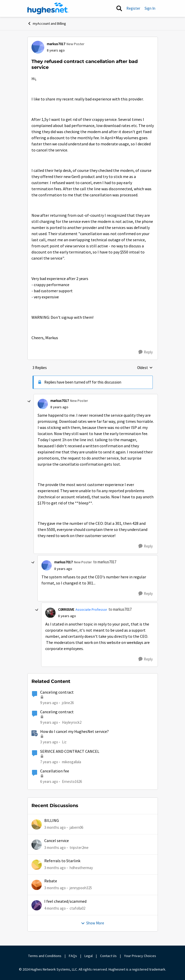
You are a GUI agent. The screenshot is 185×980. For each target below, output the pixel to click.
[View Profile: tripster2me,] (37, 845)
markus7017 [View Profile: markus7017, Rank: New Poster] (56, 44)
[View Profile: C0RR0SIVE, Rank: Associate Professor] (50, 613)
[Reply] (146, 352)
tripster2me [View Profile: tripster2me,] (79, 848)
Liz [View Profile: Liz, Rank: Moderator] (64, 742)
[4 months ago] (55, 908)
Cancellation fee (55, 771)
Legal (89, 956)
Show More (92, 923)
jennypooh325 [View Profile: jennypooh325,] (81, 888)
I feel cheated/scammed (65, 901)
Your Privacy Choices (140, 956)
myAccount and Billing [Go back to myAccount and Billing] (47, 23)
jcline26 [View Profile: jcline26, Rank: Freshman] (68, 702)
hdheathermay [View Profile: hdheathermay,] (81, 868)
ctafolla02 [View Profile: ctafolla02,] (77, 908)
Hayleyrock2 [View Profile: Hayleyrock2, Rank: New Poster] (72, 722)
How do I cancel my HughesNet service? (74, 732)
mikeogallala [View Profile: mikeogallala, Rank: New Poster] (72, 762)
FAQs (73, 956)
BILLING (52, 821)
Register (133, 8)
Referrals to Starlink (62, 861)
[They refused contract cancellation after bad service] (59, 407)
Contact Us (108, 956)
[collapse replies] (29, 401)
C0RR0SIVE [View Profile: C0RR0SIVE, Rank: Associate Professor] (66, 609)
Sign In (150, 8)
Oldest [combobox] (145, 368)
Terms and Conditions (45, 956)
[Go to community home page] (48, 8)
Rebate (51, 881)
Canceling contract (57, 692)
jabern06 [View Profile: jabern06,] (76, 827)
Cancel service (57, 841)
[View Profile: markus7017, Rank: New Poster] (38, 47)
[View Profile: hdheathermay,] (37, 865)
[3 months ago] (55, 827)
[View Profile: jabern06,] (37, 824)
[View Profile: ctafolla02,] (37, 905)
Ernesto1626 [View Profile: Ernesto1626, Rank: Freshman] (72, 781)
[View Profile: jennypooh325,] (37, 885)
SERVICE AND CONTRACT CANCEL (70, 752)
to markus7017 (105, 562)
